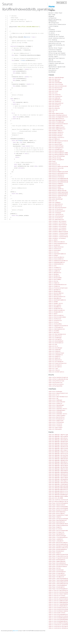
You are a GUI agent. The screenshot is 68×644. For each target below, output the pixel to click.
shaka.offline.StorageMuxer (56, 160)
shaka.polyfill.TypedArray (56, 189)
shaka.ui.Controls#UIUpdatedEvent (58, 621)
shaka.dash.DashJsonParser (56, 103)
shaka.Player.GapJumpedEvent (57, 534)
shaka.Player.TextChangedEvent (57, 575)
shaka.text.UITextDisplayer (56, 216)
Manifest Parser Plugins (55, 48)
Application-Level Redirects (57, 58)
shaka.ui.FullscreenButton (56, 259)
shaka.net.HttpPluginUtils (56, 148)
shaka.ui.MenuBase (54, 274)
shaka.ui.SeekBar (53, 302)
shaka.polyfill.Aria (54, 165)
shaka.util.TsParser (54, 370)
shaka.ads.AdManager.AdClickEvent (58, 438)
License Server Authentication (57, 24)
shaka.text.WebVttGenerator (56, 220)
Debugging (51, 16)
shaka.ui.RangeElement (55, 291)
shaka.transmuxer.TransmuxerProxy (58, 235)
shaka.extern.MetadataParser (57, 419)
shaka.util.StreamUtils (55, 365)
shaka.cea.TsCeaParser (55, 101)
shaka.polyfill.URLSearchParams (57, 190)
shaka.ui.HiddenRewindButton (57, 262)
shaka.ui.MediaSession (55, 273)
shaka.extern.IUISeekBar (55, 412)
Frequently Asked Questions (56, 63)
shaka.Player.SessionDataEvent (57, 563)
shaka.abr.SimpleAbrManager (56, 78)
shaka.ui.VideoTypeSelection (57, 329)
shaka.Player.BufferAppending (57, 512)
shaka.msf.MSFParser (54, 139)
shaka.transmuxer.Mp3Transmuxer (57, 230)
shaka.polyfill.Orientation (56, 177)
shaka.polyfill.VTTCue (55, 197)
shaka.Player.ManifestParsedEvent (58, 543)
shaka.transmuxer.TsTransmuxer (57, 238)
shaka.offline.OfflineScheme (57, 156)
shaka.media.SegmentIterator (57, 127)
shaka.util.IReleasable (55, 429)
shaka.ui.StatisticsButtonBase (57, 317)
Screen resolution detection (57, 38)
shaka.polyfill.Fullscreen (56, 168)
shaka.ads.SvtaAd (53, 91)
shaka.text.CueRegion (55, 202)
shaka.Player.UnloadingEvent (57, 587)
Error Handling (53, 40)
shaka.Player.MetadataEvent (56, 551)
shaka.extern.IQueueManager (56, 405)
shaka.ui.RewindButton (55, 298)
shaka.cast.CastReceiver (55, 96)
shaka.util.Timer (53, 368)
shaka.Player (52, 161)
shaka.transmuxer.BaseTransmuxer (58, 225)
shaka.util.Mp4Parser (55, 358)
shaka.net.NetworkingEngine (56, 151)
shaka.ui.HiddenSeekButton (56, 264)
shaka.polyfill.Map (54, 170)
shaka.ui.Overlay (53, 281)
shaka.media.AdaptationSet (56, 113)
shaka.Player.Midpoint (55, 553)
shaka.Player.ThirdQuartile (56, 577)
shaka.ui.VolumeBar (54, 331)
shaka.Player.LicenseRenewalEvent (58, 537)
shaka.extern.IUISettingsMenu (57, 416)
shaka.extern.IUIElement (55, 407)
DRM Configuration (54, 23)
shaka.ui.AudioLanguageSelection (58, 244)
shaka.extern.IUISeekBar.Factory (58, 414)
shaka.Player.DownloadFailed (57, 522)
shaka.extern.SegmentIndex (56, 421)
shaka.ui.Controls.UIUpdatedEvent (58, 606)
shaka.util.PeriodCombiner (56, 362)
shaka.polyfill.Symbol (55, 187)
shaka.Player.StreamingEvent (57, 573)
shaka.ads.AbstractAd (55, 79)
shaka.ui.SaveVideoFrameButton (57, 300)
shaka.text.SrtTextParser (56, 209)
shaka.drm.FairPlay (54, 107)
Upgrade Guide (52, 65)
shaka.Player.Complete (55, 517)
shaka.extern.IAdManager (55, 400)
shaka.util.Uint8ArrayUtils (56, 372)
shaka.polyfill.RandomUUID (56, 185)
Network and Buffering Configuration (55, 20)
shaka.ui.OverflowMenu (55, 279)
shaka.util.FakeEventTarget (56, 353)
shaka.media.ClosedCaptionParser (58, 115)
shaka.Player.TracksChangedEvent (58, 585)
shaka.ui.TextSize (54, 322)
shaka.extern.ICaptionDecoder (57, 402)
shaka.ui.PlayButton (54, 286)
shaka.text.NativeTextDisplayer (57, 208)
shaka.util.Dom (53, 344)
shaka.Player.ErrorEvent (55, 529)
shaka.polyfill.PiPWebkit (56, 184)
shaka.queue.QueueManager (56, 199)
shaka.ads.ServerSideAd (55, 90)
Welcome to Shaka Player (55, 13)
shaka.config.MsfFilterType (56, 381)
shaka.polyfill (53, 163)
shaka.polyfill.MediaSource (56, 175)
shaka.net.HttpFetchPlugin (56, 146)
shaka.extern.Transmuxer (55, 426)
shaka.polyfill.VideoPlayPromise (58, 196)
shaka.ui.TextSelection (55, 321)
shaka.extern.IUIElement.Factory (58, 409)
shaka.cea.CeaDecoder (55, 98)
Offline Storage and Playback (57, 53)
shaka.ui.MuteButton (54, 276)
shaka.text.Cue (53, 201)
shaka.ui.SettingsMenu (55, 305)
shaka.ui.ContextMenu (55, 250)
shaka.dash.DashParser (55, 105)
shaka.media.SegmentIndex (56, 125)
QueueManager (52, 72)
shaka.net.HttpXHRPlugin (55, 149)
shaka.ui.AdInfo (53, 240)
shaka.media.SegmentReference (57, 129)
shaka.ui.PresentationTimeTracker (58, 288)
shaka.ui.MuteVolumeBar (55, 278)
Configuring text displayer (56, 36)
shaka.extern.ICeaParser (55, 404)
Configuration (52, 18)
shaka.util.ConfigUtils (55, 339)
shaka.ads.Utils (53, 93)
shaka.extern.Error (54, 395)
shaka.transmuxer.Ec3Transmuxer (57, 226)
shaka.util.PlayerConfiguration (57, 363)
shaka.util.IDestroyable (55, 427)
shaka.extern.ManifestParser (57, 417)
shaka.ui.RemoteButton (55, 295)
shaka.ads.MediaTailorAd (55, 88)
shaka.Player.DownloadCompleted (57, 520)
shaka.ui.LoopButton (54, 271)
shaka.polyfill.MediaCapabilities (58, 173)
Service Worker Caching (55, 51)
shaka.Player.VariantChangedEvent (58, 589)
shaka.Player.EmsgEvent (55, 527)
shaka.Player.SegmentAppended (57, 561)
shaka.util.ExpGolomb (55, 350)
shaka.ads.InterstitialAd (56, 84)
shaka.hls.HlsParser (54, 108)
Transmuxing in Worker (55, 31)
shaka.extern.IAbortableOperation (58, 397)
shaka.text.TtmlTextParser (56, 214)
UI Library (52, 33)
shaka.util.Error (53, 346)
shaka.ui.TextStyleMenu (55, 324)
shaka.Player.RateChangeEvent (57, 560)
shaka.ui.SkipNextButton (55, 309)
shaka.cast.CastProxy (55, 95)
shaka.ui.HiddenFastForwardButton (58, 261)
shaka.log (51, 112)
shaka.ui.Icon (52, 266)
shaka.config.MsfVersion (55, 383)
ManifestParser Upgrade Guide (57, 67)
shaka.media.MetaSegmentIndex (57, 120)
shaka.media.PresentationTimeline (58, 124)
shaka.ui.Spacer (53, 314)
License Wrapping (53, 26)
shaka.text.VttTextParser (56, 218)
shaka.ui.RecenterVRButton (56, 293)
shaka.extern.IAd (53, 398)
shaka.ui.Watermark (54, 333)
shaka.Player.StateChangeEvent (57, 572)
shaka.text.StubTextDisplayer (57, 211)
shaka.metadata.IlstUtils (56, 134)
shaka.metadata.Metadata (55, 136)
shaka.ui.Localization (55, 269)
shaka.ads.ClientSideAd (55, 83)
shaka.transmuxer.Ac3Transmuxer (57, 223)
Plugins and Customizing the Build (57, 46)
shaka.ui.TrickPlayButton (56, 327)
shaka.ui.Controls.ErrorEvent (57, 596)
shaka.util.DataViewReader (56, 341)
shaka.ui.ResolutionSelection (57, 297)
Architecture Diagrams (55, 50)
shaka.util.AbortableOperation (57, 334)
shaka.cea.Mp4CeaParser (55, 100)
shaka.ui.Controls (54, 252)
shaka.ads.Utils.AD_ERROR (56, 498)
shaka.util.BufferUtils (55, 336)
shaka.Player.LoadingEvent (56, 541)
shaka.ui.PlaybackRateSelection (57, 285)
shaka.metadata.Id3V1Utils (56, 132)
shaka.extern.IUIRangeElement (57, 410)
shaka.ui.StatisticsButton (56, 315)
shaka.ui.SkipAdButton (55, 307)
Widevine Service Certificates (57, 55)
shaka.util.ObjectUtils (55, 360)
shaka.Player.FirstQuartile (56, 532)
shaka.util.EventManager (55, 348)
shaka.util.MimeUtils (55, 356)
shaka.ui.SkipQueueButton (56, 312)
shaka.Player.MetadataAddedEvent (58, 549)
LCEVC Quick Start (54, 69)
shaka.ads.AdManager (54, 81)
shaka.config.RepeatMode (55, 386)
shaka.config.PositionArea (56, 384)
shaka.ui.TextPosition (55, 319)
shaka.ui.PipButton (54, 283)
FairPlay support (53, 57)
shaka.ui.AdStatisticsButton (57, 242)
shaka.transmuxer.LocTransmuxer (57, 228)
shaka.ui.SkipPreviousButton (57, 310)
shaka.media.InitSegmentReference (58, 117)
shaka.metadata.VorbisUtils (56, 137)
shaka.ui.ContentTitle (55, 249)
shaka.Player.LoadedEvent (56, 539)
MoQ (49, 28)
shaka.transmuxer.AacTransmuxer (57, 221)
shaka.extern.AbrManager (55, 392)
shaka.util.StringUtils (55, 367)
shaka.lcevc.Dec (53, 110)
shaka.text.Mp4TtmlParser (56, 204)
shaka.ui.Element (53, 256)
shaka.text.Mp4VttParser (55, 206)
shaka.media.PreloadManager (56, 122)
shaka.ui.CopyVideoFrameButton (57, 254)
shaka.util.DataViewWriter (56, 343)
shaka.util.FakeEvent (55, 351)
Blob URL (51, 60)
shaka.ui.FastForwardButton (56, 257)
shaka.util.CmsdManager (55, 338)
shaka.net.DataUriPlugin (55, 144)
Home (52, 6)
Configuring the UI (54, 35)
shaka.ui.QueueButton (55, 290)
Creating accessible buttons (57, 42)
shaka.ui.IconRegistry (55, 267)
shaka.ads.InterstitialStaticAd (57, 86)
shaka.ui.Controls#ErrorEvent (57, 613)
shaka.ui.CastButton (54, 245)
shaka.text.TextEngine (55, 213)
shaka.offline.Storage (55, 158)
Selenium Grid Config (55, 62)
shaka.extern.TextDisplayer (56, 422)
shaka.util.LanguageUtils (56, 355)
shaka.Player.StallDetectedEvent (58, 567)
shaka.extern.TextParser (55, 424)
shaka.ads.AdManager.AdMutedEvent (58, 462)
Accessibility (52, 70)
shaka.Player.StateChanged (56, 570)
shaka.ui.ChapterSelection (56, 247)
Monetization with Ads (55, 43)
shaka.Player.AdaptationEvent (57, 505)
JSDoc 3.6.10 (15, 631)
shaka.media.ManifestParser (56, 119)
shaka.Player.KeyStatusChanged (57, 536)
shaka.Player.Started (55, 568)
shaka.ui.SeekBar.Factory (56, 303)
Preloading (52, 30)
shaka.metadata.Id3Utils (55, 131)
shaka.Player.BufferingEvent (57, 513)
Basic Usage (52, 15)
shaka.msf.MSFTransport (55, 143)
